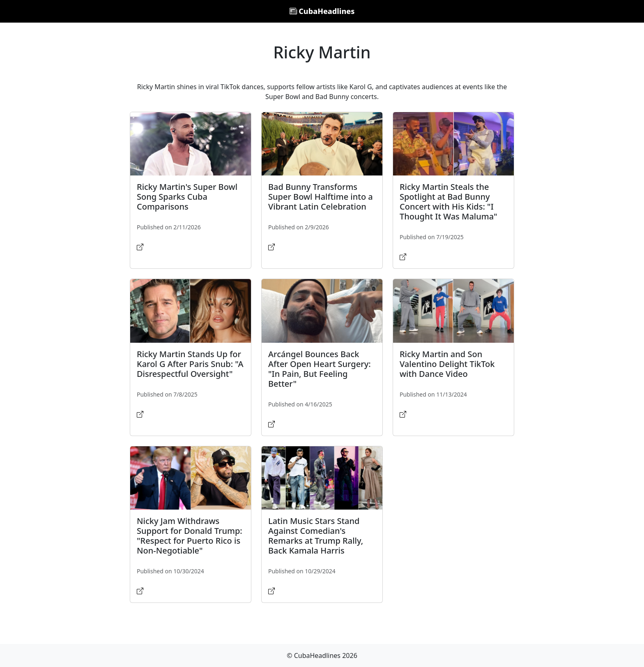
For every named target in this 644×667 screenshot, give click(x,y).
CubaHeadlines (322, 11)
